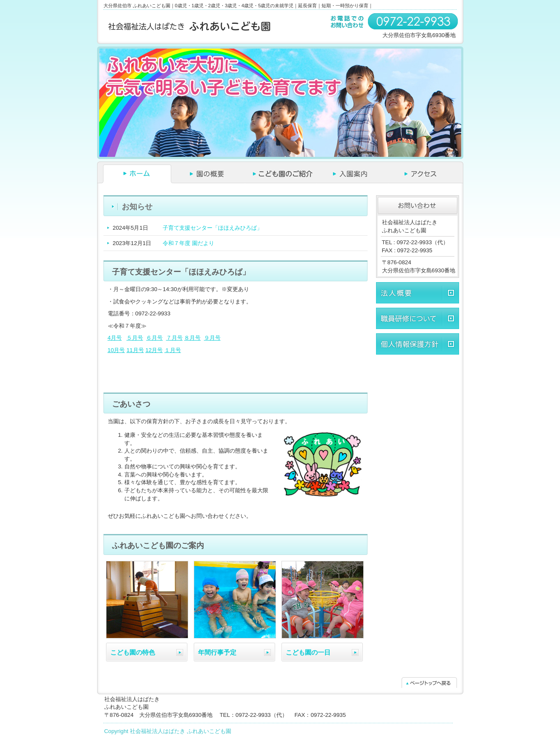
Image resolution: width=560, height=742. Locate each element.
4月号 (115, 338)
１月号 (173, 350)
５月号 (135, 338)
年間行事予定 (217, 652)
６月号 (154, 338)
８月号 (192, 338)
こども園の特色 (133, 652)
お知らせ (137, 207)
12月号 (154, 350)
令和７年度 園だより (188, 243)
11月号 (135, 350)
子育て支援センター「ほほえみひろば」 (213, 228)
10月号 (116, 350)
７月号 (174, 338)
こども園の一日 (308, 652)
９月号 (212, 338)
